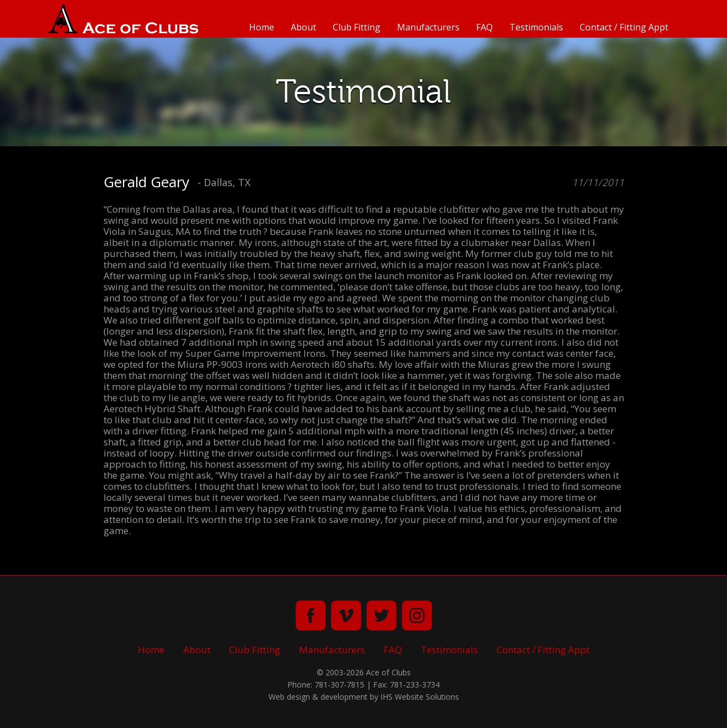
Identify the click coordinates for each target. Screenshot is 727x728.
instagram (417, 616)
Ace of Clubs (123, 19)
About (303, 27)
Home (262, 27)
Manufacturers (428, 27)
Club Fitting (357, 27)
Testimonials (536, 27)
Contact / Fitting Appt (624, 27)
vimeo (346, 616)
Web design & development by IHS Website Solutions (364, 697)
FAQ (484, 27)
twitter (381, 616)
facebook (311, 616)
